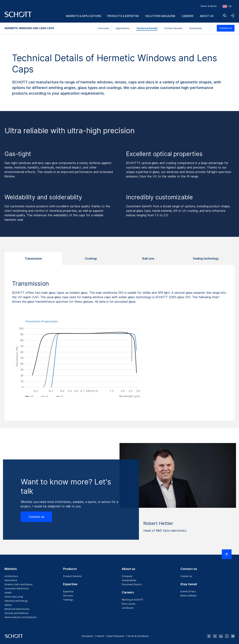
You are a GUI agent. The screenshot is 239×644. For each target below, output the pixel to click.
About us (207, 16)
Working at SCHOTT (132, 600)
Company (127, 576)
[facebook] (209, 636)
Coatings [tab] (91, 258)
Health (8, 593)
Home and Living (14, 597)
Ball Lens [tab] (148, 258)
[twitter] (227, 636)
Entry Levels (129, 604)
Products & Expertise (123, 16)
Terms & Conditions (138, 636)
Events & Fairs (188, 591)
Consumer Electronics (17, 588)
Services (68, 596)
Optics (8, 605)
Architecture (11, 576)
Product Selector (73, 576)
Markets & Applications (83, 16)
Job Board (128, 608)
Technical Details (147, 28)
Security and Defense (16, 613)
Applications (123, 28)
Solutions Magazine (160, 16)
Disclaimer (88, 636)
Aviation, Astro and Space (18, 584)
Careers (188, 16)
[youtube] (233, 636)
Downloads (196, 28)
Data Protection (116, 636)
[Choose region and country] (227, 6)
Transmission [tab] (33, 258)
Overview (103, 28)
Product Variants (173, 28)
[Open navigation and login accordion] (232, 16)
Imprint (100, 636)
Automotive (11, 580)
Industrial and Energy (16, 601)
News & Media (209, 6)
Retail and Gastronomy (17, 609)
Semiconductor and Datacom (21, 617)
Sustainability (129, 580)
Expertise (68, 591)
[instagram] (215, 636)
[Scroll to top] (227, 554)
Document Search (132, 584)
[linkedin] (221, 636)
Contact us (226, 28)
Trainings (68, 600)
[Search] (225, 16)
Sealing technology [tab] (206, 258)
